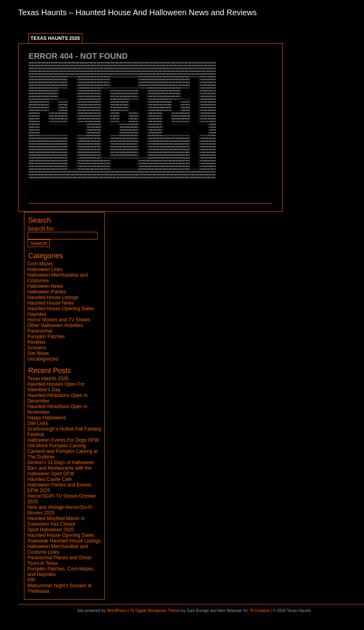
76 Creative (259, 611)
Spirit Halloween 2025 (51, 530)
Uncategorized (43, 359)
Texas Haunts (43, 12)
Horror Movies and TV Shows (59, 320)
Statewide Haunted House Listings (64, 541)
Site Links (38, 423)
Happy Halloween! (47, 418)
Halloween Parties (47, 292)
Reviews (37, 342)
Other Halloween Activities (55, 325)
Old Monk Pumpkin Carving (57, 446)
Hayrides (37, 314)
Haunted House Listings (53, 297)
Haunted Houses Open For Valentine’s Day (56, 387)
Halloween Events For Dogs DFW (63, 440)
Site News (38, 353)
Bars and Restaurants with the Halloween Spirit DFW (60, 471)
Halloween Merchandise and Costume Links (58, 549)
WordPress (116, 611)
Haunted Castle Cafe (50, 479)
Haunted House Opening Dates (61, 309)
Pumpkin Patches (46, 337)
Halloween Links (45, 269)
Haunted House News (51, 303)
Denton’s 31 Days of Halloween (61, 463)
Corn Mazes (41, 264)
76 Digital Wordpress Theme (155, 611)
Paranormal (40, 331)
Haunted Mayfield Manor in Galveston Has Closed (56, 521)
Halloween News (45, 286)
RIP (32, 580)
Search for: (41, 229)
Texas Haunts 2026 (55, 38)
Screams (37, 348)
